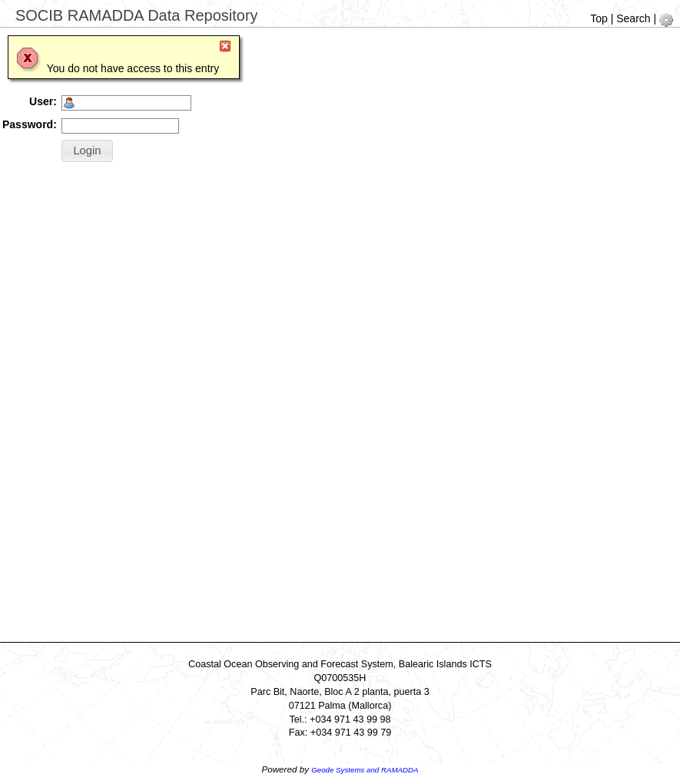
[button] (87, 151)
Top (599, 18)
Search (633, 18)
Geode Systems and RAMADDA (365, 770)
